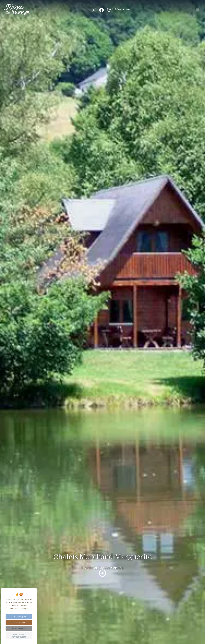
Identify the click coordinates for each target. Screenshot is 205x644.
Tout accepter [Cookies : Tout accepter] (19, 617)
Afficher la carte (118, 10)
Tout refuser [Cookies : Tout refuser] (19, 623)
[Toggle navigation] (198, 10)
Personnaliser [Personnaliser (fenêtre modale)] (19, 628)
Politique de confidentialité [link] (19, 636)
